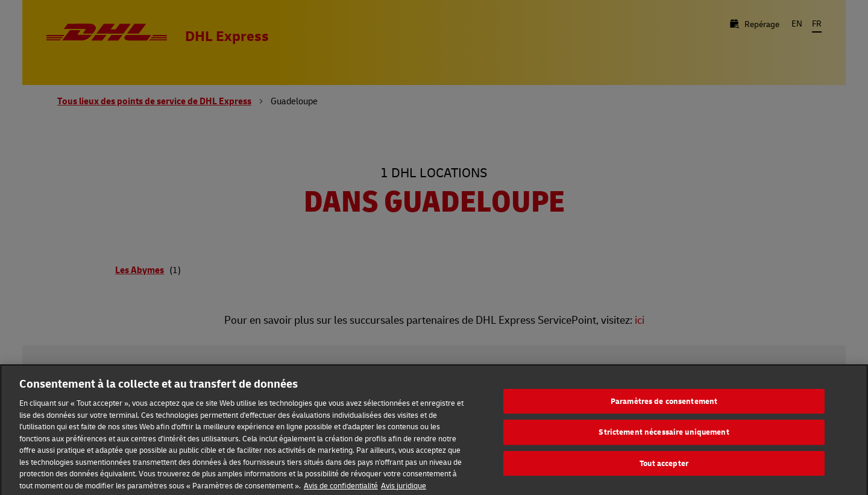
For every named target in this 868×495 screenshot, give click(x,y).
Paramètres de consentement (664, 405)
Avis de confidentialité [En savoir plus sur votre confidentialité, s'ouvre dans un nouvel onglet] (341, 489)
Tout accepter (664, 467)
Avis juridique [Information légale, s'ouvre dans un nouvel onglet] (404, 489)
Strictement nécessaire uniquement (664, 436)
